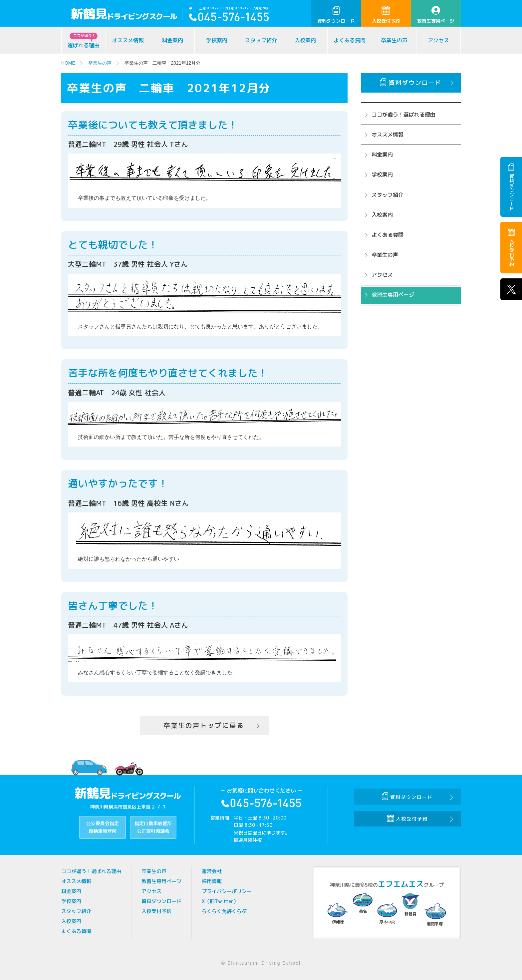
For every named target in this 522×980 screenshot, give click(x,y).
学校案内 (217, 40)
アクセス (438, 40)
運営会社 (212, 872)
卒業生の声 (394, 40)
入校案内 (305, 40)
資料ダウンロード (336, 15)
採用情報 (212, 882)
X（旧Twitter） (220, 902)
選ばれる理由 (84, 41)
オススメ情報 (128, 40)
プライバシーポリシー (227, 892)
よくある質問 (350, 40)
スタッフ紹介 (261, 40)
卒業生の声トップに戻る (204, 726)
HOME (68, 63)
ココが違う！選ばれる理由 (403, 115)
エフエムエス (401, 884)
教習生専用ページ (436, 15)
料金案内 (172, 40)
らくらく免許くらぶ (224, 912)
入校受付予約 (386, 15)
